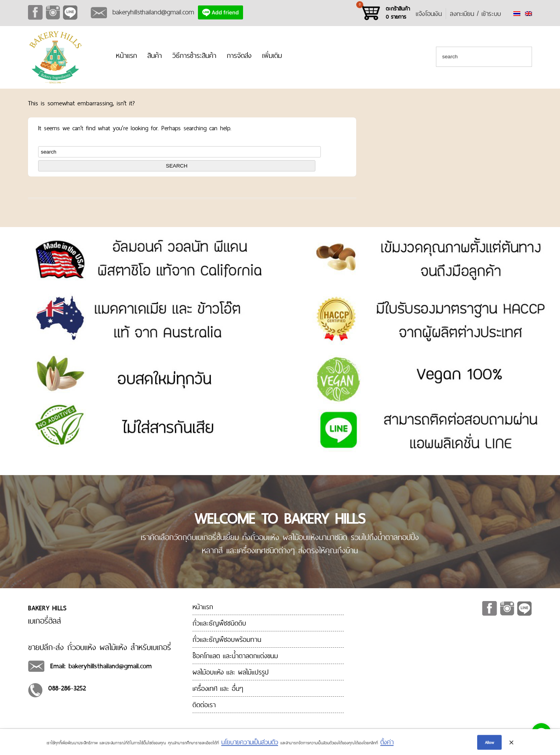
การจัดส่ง (239, 55)
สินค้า (155, 55)
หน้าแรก (126, 55)
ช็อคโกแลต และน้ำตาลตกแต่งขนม (235, 656)
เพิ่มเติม (272, 55)
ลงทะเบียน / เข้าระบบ (475, 14)
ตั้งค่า (387, 744)
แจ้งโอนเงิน (429, 14)
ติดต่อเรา (204, 705)
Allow (489, 744)
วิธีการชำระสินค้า (194, 55)
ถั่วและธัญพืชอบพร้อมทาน (227, 639)
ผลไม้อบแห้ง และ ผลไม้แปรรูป (231, 672)
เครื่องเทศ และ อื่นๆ (218, 688)
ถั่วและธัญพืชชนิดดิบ (219, 623)
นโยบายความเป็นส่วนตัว (250, 744)
